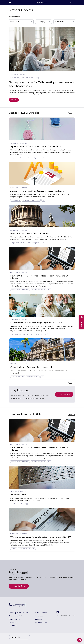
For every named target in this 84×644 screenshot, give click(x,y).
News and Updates (27, 78)
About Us (39, 619)
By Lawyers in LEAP (15, 616)
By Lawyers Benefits (42, 622)
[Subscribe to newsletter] (82, 322)
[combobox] (20, 637)
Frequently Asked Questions (18, 613)
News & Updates (41, 613)
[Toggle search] (70, 3)
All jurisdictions (14, 78)
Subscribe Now (64, 394)
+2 (37, 78)
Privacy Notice (14, 622)
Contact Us (39, 616)
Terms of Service (15, 619)
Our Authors (13, 625)
